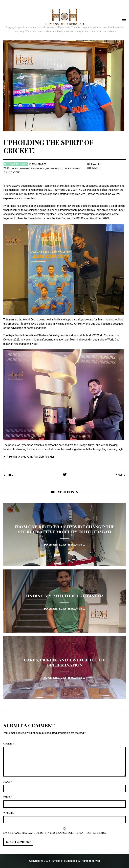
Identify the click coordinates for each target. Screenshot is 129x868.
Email (8, 797)
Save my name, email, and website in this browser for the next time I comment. (55, 833)
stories (43, 164)
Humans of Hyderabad (34, 168)
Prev (10, 475)
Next (119, 475)
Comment (10, 744)
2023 (35, 164)
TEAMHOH (96, 164)
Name (8, 782)
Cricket (15, 168)
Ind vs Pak (23, 172)
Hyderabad (56, 168)
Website (9, 813)
